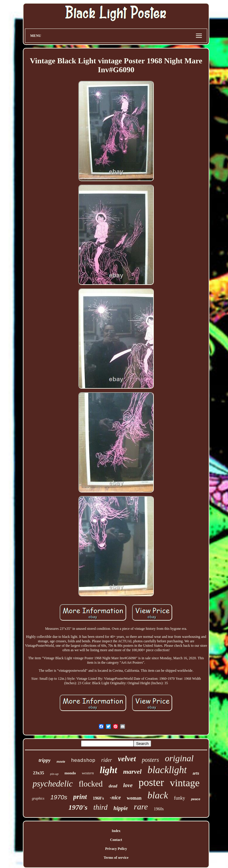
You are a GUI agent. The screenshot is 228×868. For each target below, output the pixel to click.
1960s (159, 809)
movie (61, 762)
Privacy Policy (116, 849)
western (88, 773)
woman (134, 798)
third (101, 807)
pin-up (54, 774)
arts (196, 773)
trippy (45, 760)
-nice (115, 798)
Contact (116, 840)
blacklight (167, 770)
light (109, 770)
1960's (98, 798)
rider (107, 760)
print (80, 797)
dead (113, 786)
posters (151, 760)
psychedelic (53, 784)
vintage (185, 783)
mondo (70, 773)
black (158, 795)
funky (179, 798)
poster (151, 783)
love (128, 785)
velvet (127, 759)
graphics (38, 798)
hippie (121, 808)
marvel (132, 772)
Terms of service (116, 858)
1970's (78, 807)
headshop (83, 761)
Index (116, 831)
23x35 (39, 773)
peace (195, 799)
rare (141, 807)
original (179, 758)
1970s (59, 797)
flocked (91, 784)
